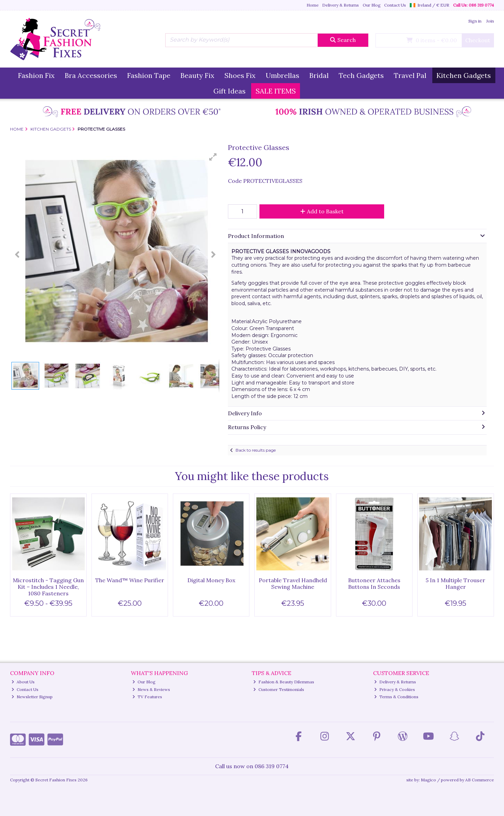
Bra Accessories (91, 75)
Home (313, 5)
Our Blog (372, 5)
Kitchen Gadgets (464, 75)
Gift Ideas (229, 91)
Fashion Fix (36, 75)
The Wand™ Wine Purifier (130, 580)
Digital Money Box (211, 580)
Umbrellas (282, 75)
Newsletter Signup (32, 697)
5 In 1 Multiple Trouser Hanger (456, 583)
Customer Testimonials (279, 689)
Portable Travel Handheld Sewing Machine (293, 583)
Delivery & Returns (341, 5)
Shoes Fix (240, 75)
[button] (213, 157)
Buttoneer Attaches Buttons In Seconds (374, 583)
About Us (23, 682)
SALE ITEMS (276, 91)
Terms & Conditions (396, 697)
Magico (428, 780)
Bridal (319, 75)
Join (490, 21)
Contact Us (395, 5)
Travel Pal (410, 75)
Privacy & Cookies (395, 689)
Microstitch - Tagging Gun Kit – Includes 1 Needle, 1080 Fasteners (48, 587)
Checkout (478, 40)
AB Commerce (480, 780)
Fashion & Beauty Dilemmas (284, 682)
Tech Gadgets (361, 75)
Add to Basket (322, 211)
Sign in (475, 21)
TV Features (147, 697)
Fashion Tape (149, 75)
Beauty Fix (197, 75)
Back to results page (256, 450)
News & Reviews (151, 689)
